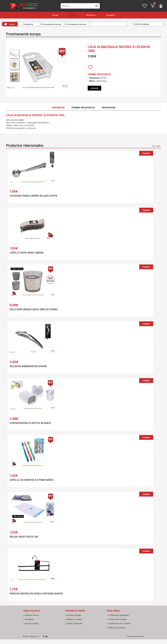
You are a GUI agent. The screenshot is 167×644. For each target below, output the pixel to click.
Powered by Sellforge (136, 641)
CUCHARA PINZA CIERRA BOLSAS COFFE (32, 196)
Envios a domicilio (74, 628)
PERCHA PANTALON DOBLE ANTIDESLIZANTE (35, 598)
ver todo (156, 146)
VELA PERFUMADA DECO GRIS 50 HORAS (32, 311)
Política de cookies (117, 632)
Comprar (146, 153)
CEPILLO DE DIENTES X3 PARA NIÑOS (30, 483)
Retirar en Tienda (74, 624)
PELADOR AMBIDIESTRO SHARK (27, 368)
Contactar (29, 624)
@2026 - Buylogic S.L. (31, 641)
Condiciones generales (119, 620)
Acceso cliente (32, 628)
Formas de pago (74, 620)
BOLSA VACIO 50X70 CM (22, 540)
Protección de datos (117, 624)
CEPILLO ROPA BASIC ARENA (25, 253)
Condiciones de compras (120, 628)
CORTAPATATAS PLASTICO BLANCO (29, 425)
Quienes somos (32, 620)
